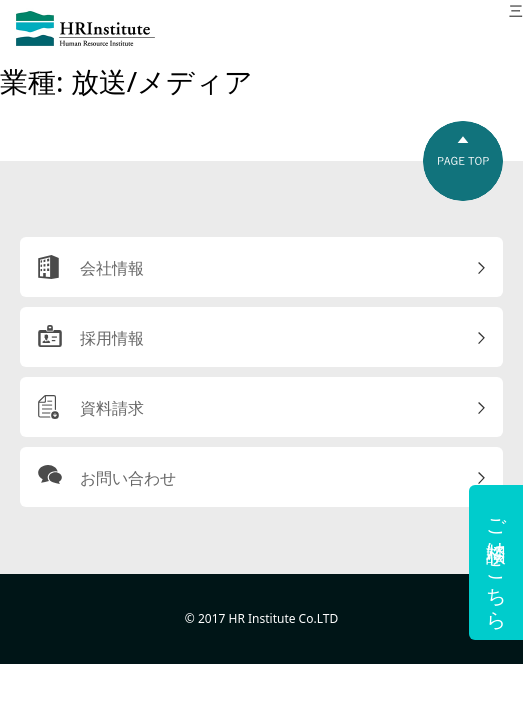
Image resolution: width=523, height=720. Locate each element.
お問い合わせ (128, 478)
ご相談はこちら (496, 562)
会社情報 (112, 268)
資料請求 (112, 408)
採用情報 (112, 338)
